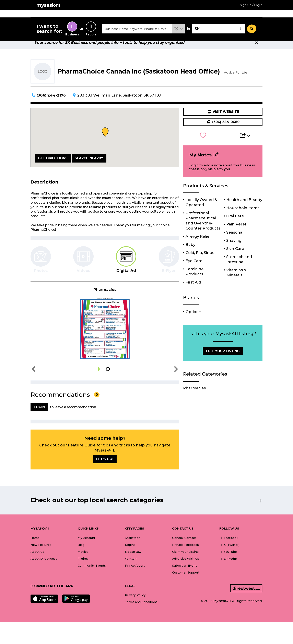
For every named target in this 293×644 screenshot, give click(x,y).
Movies (147, 16)
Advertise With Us (186, 568)
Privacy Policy (135, 605)
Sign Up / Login (251, 5)
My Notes (200, 164)
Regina (130, 554)
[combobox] (137, 33)
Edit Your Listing (223, 361)
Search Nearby (89, 168)
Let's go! (105, 469)
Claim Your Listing (185, 561)
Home (127, 16)
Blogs (187, 16)
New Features (41, 554)
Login (194, 175)
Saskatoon (133, 547)
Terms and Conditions (141, 612)
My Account (86, 547)
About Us (37, 561)
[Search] (252, 33)
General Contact (184, 547)
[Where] (219, 33)
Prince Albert (135, 575)
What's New (248, 16)
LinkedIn (228, 568)
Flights (167, 16)
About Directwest (44, 568)
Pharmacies (194, 398)
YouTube (228, 561)
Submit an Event (184, 575)
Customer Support (186, 582)
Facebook (229, 547)
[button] (179, 33)
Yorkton (131, 568)
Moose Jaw (133, 561)
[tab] (126, 269)
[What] (137, 33)
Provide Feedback (185, 554)
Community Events (215, 16)
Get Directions (53, 168)
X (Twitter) (229, 554)
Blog (81, 554)
